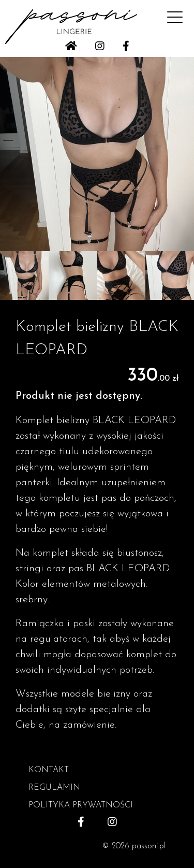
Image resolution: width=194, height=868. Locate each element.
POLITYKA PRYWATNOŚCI (81, 805)
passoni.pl (149, 846)
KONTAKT (49, 770)
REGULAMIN (54, 788)
